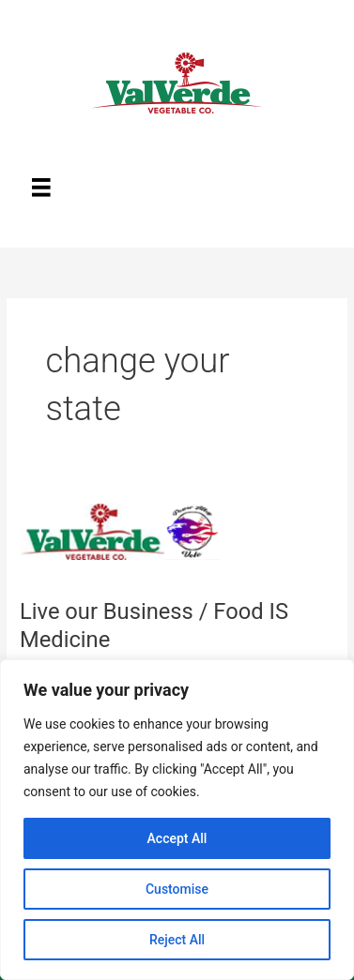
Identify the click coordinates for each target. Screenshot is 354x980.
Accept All (177, 838)
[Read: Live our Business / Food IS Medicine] (131, 535)
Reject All (177, 940)
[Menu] (41, 188)
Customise (177, 889)
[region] (177, 820)
